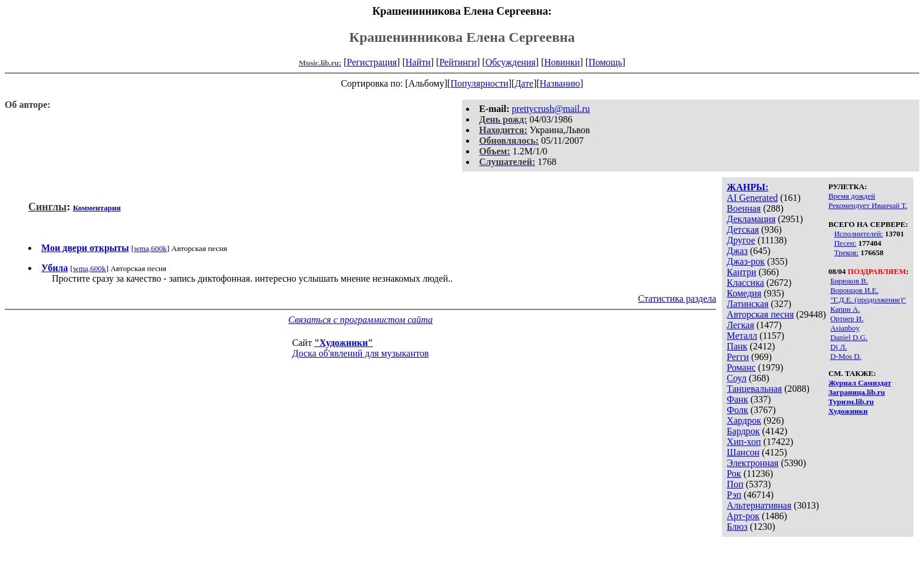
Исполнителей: (858, 234)
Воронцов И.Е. (854, 290)
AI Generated (752, 198)
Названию (560, 83)
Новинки (562, 62)
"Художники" (344, 343)
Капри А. (845, 309)
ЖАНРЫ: (748, 187)
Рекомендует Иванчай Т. (868, 205)
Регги (737, 357)
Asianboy (845, 328)
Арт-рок (743, 516)
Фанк (737, 399)
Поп (735, 484)
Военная (744, 208)
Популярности (479, 83)
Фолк (737, 410)
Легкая (740, 325)
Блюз (737, 527)
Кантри (741, 272)
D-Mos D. (846, 356)
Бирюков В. (849, 281)
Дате (524, 83)
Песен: (845, 243)
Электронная (753, 463)
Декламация (751, 219)
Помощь (605, 62)
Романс (741, 367)
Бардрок (743, 431)
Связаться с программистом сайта (360, 320)
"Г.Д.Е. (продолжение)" (868, 300)
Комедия (744, 293)
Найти (418, 62)
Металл (742, 336)
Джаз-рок (746, 261)
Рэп (734, 495)
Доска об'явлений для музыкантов (361, 353)
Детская (743, 230)
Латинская (748, 304)
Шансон (743, 452)
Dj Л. (839, 347)
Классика (745, 283)
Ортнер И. (847, 319)
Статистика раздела (677, 298)
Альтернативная (759, 505)
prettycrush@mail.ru (551, 109)
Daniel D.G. (849, 337)
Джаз (737, 251)
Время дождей (852, 196)
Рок (734, 473)
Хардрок (744, 420)
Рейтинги (458, 62)
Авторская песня (760, 314)
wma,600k (150, 248)
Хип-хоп (744, 442)
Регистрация (372, 62)
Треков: (846, 253)
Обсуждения (511, 62)
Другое (741, 240)
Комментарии (97, 208)
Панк (737, 346)
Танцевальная (754, 389)
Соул (736, 378)
